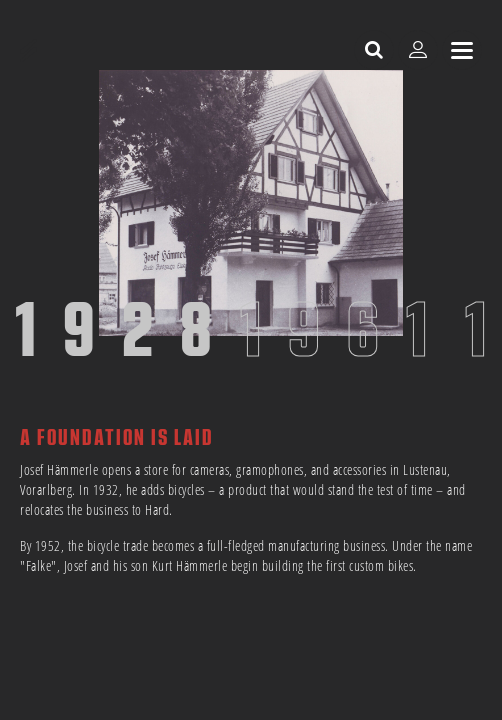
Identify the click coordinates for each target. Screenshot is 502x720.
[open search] (374, 50)
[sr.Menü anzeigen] (462, 50)
